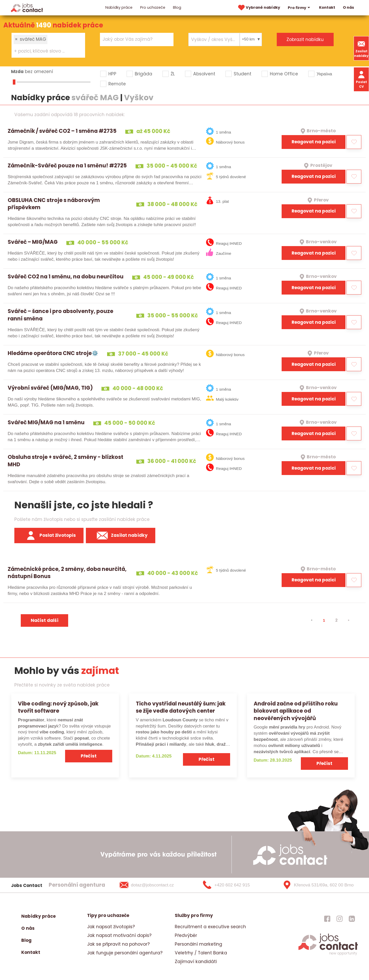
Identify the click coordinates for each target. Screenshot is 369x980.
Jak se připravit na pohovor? (118, 944)
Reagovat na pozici (314, 142)
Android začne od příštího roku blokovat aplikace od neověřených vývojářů (296, 711)
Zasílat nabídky (361, 48)
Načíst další (45, 620)
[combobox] (48, 45)
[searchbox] (45, 51)
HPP (112, 74)
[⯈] (348, 620)
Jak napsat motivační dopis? (119, 935)
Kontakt (327, 7)
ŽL (173, 74)
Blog (177, 7)
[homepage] (328, 955)
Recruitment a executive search (210, 927)
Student (243, 74)
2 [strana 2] (336, 620)
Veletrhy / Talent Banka (201, 953)
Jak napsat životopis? (111, 927)
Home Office (284, 74)
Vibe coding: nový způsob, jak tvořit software (58, 707)
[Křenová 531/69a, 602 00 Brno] (316, 885)
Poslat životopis (49, 536)
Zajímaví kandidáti (196, 962)
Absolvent (204, 74)
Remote (117, 84)
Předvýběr (186, 935)
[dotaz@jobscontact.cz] (153, 885)
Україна (324, 74)
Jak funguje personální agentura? (125, 953)
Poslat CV (361, 79)
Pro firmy (300, 8)
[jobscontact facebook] (327, 919)
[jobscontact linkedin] (352, 919)
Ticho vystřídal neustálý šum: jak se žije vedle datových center (181, 707)
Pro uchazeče (153, 7)
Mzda (17, 72)
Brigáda (143, 74)
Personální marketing (198, 944)
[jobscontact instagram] (340, 919)
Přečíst (89, 756)
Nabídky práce (119, 7)
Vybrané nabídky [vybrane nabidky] (259, 8)
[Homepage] (27, 7)
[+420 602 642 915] (235, 885)
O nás (348, 7)
